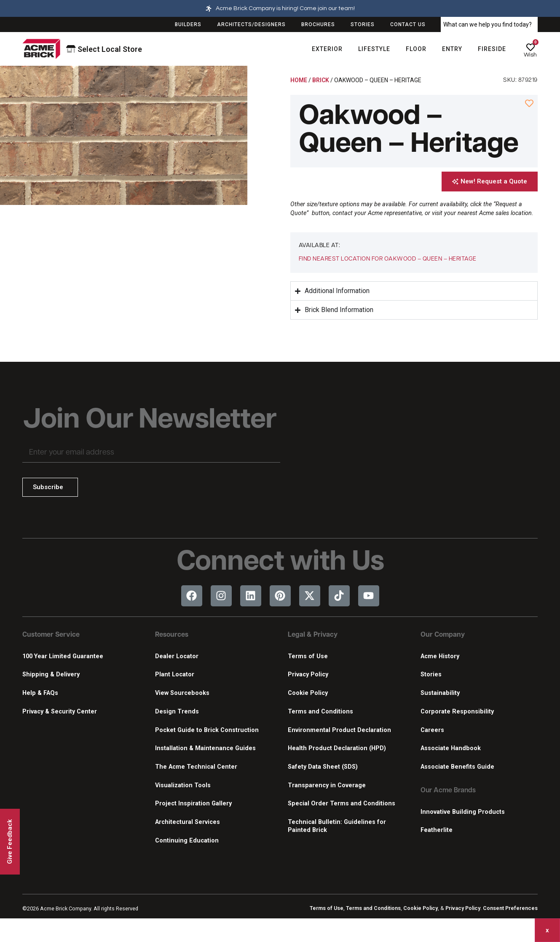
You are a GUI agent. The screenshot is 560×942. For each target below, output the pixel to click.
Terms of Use (308, 656)
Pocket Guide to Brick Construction (207, 730)
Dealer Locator (177, 656)
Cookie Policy (308, 693)
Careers (432, 730)
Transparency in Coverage (327, 785)
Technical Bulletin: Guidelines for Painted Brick (337, 826)
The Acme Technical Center (196, 767)
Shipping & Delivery (51, 674)
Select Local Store (104, 49)
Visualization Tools (183, 785)
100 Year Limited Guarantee (63, 656)
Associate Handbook (451, 748)
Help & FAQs (40, 693)
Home (299, 80)
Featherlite (437, 830)
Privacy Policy (308, 674)
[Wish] (531, 47)
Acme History (440, 656)
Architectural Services (188, 822)
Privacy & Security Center (60, 712)
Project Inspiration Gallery (193, 803)
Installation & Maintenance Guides (205, 748)
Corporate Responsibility (457, 712)
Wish (530, 55)
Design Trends (177, 712)
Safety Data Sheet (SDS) (323, 767)
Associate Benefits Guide (457, 767)
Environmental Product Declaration (339, 730)
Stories (431, 674)
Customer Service (51, 635)
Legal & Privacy (313, 635)
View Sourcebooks (182, 693)
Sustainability (440, 693)
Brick (321, 80)
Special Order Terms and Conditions (342, 803)
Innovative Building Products (463, 812)
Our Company (443, 635)
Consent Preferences (510, 908)
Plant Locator (175, 674)
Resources (172, 635)
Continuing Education (187, 841)
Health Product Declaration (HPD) (337, 748)
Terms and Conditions (320, 712)
